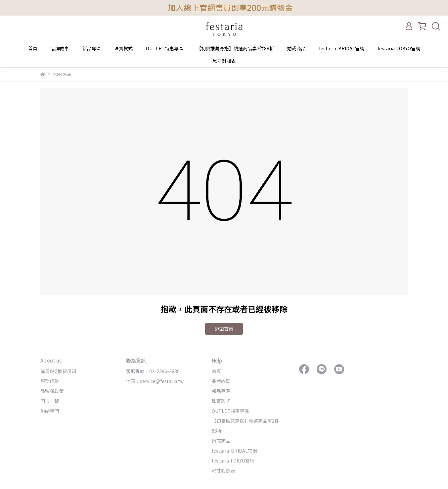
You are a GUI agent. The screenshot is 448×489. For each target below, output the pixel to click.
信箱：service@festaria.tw (155, 381)
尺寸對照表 (224, 61)
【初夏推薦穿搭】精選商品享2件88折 (235, 48)
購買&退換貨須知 (58, 371)
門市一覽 (50, 401)
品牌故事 (60, 48)
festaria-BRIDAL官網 (342, 48)
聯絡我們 (50, 411)
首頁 (33, 48)
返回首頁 (224, 329)
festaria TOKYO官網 (399, 48)
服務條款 (50, 381)
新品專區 (92, 48)
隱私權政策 (52, 391)
